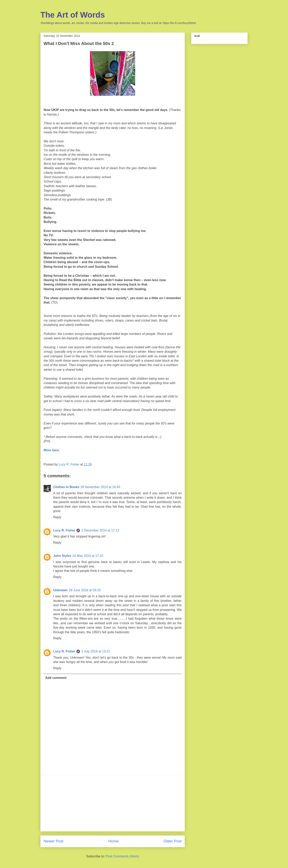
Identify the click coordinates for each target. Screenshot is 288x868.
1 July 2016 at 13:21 (96, 651)
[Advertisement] (113, 803)
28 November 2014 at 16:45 (100, 487)
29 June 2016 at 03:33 (85, 590)
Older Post (172, 841)
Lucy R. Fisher (64, 530)
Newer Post (53, 841)
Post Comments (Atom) (122, 856)
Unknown (60, 590)
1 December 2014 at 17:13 (100, 530)
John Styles (62, 556)
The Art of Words (73, 15)
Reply (57, 517)
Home (113, 841)
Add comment (56, 678)
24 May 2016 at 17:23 (88, 556)
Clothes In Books (66, 487)
